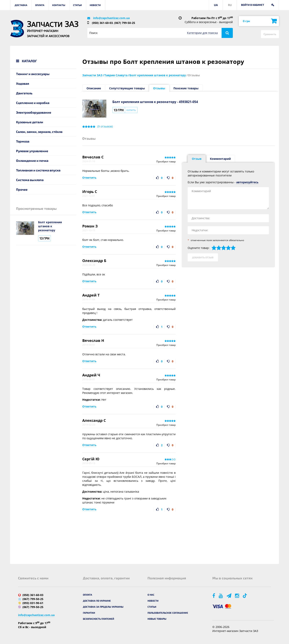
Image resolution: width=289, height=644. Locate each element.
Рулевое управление (32, 151)
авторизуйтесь (247, 182)
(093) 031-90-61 (33, 603)
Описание (94, 88)
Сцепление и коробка (33, 103)
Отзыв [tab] (197, 159)
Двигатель (24, 93)
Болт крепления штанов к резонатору (50, 226)
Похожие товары (186, 88)
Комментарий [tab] (220, 159)
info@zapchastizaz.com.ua (111, 18)
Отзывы (159, 88)
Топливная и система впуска (38, 170)
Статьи (77, 5)
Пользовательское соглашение (168, 613)
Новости (95, 5)
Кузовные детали (30, 122)
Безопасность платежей (99, 619)
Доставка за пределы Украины (103, 607)
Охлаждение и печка (32, 160)
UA (216, 5)
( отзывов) (105, 126)
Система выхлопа (30, 180)
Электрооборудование (34, 112)
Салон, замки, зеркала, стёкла (39, 132)
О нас (151, 595)
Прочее (22, 189)
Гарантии (89, 613)
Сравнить (270, 34)
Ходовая (23, 83)
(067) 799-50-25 (125, 23)
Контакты (59, 5)
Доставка (21, 5)
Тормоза (23, 141)
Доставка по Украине (97, 601)
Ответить (89, 178)
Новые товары (157, 619)
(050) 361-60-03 (102, 23)
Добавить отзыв (203, 257)
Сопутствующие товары (127, 88)
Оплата (40, 5)
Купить (131, 110)
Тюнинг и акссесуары (33, 74)
